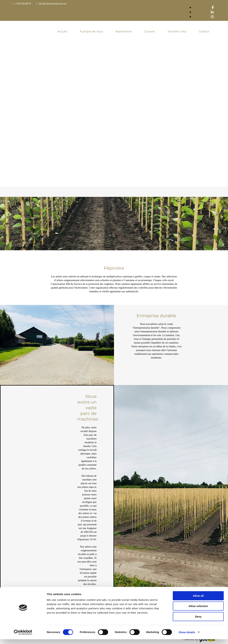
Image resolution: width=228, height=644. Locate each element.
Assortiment (124, 31)
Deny (198, 621)
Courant (150, 31)
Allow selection (198, 611)
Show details (187, 637)
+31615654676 (23, 4)
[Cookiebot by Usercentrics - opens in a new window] (23, 637)
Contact (204, 31)
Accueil (62, 31)
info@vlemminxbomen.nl (52, 4)
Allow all (198, 600)
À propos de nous (91, 31)
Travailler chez (177, 31)
